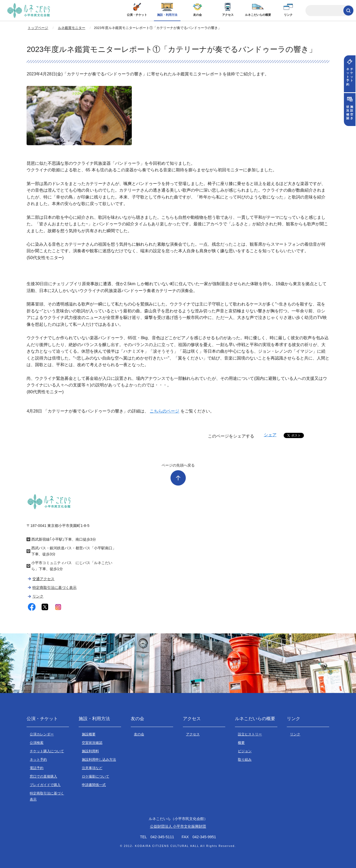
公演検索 (37, 743)
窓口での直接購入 (43, 776)
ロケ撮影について (96, 776)
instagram (58, 607)
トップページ (38, 28)
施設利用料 (90, 751)
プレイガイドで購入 (45, 785)
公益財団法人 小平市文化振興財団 (178, 826)
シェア (270, 435)
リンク (288, 15)
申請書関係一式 (94, 785)
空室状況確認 (92, 743)
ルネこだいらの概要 (258, 15)
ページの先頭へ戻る (178, 465)
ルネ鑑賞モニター (72, 28)
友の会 (197, 15)
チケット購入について (47, 751)
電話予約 (37, 768)
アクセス (228, 15)
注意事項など (92, 768)
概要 (241, 743)
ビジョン (245, 751)
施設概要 (89, 734)
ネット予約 (38, 760)
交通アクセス (43, 579)
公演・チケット (137, 15)
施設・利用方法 (167, 15)
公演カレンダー (42, 734)
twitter (45, 607)
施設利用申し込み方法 (99, 760)
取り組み (245, 760)
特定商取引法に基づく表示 (54, 588)
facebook (32, 607)
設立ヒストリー (250, 734)
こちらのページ (164, 411)
